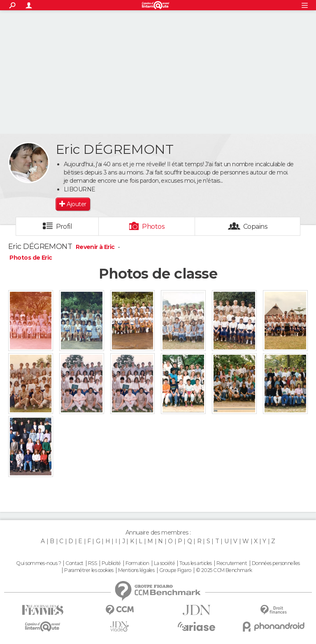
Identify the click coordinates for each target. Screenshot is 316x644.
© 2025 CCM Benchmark (224, 570)
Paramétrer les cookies (89, 570)
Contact (74, 563)
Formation (137, 563)
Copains (255, 227)
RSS (92, 563)
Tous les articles (195, 563)
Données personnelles (276, 563)
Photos (153, 227)
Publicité (111, 563)
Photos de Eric (31, 258)
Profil (64, 227)
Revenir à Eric (96, 247)
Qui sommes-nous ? (38, 563)
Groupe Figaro (175, 570)
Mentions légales (136, 570)
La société (164, 563)
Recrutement (232, 563)
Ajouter (76, 204)
